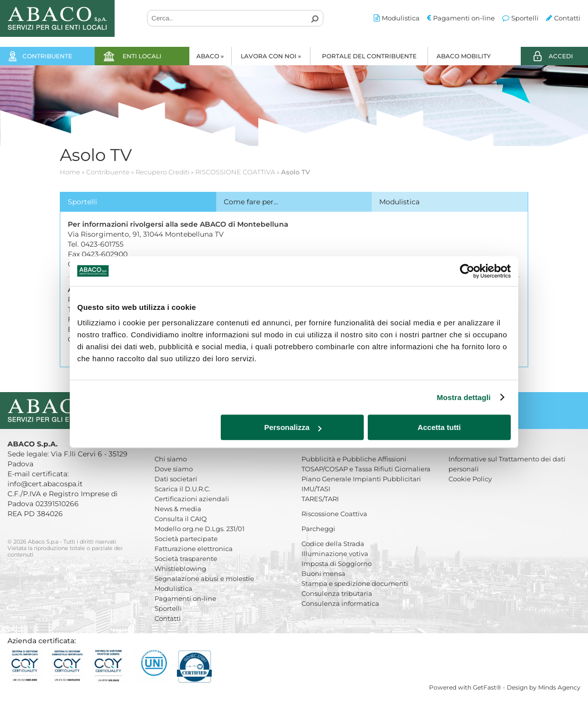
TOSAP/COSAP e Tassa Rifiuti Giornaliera (366, 469)
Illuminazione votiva (335, 554)
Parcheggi (318, 529)
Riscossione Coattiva (334, 514)
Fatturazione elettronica (194, 549)
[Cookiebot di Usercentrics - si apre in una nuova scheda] (467, 271)
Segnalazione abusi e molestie (204, 578)
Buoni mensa (323, 573)
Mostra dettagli (463, 397)
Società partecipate (186, 539)
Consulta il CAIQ (181, 519)
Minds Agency (559, 687)
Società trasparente (186, 559)
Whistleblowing (180, 568)
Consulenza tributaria (337, 593)
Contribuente (47, 56)
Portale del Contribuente (369, 56)
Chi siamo (171, 459)
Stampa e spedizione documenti (355, 583)
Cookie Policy (470, 479)
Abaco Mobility (464, 56)
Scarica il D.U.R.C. (182, 489)
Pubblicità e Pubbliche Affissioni (354, 459)
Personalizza (293, 427)
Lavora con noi (271, 56)
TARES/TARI (320, 499)
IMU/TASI (316, 489)
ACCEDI (561, 56)
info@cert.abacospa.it (45, 484)
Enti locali (142, 56)
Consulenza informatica (340, 603)
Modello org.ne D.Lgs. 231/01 (200, 529)
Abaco (210, 56)
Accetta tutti (439, 427)
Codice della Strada (333, 544)
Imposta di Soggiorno (337, 563)
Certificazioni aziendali (192, 499)
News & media (178, 509)
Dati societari (176, 479)
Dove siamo (174, 469)
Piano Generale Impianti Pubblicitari (361, 479)
